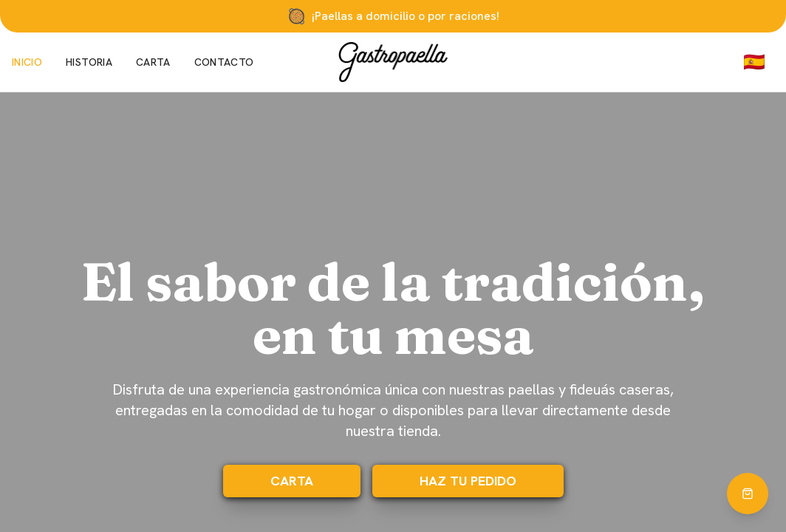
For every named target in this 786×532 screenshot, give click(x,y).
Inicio (27, 62)
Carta (153, 62)
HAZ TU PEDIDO (468, 481)
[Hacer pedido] (748, 494)
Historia (89, 62)
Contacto (224, 62)
